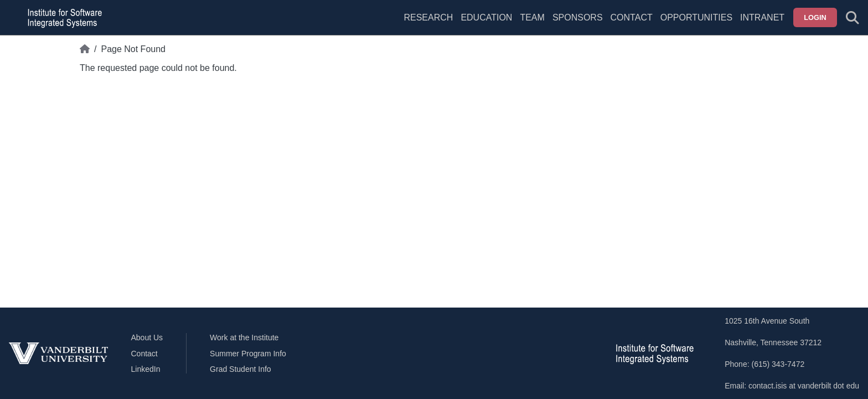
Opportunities (696, 17)
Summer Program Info (248, 354)
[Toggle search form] (852, 18)
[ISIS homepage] (62, 18)
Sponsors (578, 17)
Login (815, 17)
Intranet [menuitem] (762, 17)
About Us (147, 337)
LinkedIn (146, 369)
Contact (632, 17)
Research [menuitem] (428, 17)
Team (532, 17)
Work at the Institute (244, 337)
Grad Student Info (241, 369)
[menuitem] (532, 24)
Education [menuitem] (486, 17)
